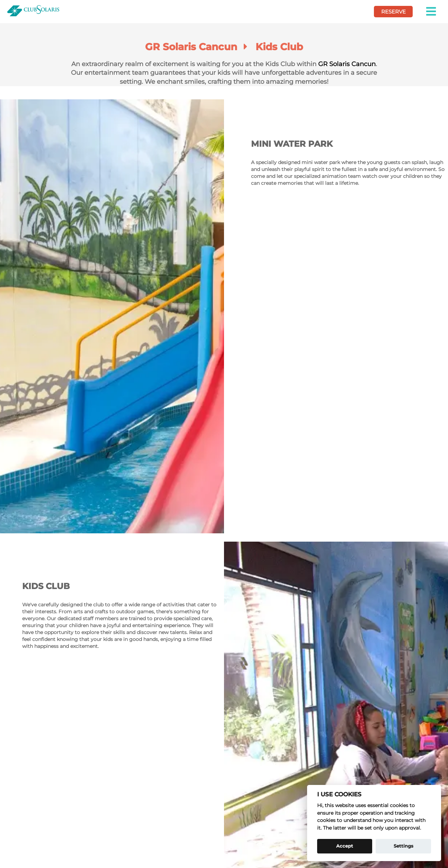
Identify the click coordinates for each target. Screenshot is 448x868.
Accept (345, 846)
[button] (432, 12)
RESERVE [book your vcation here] (393, 12)
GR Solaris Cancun (347, 64)
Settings (404, 846)
